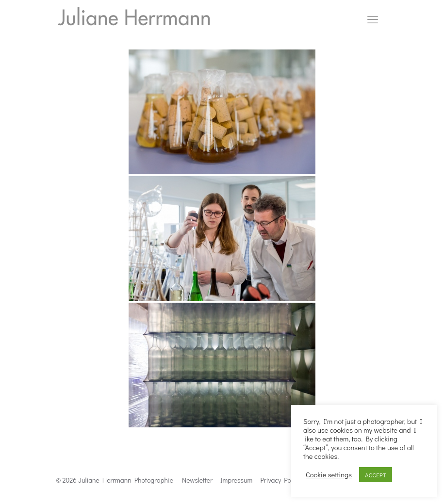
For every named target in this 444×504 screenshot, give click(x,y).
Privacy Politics (283, 480)
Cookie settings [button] (329, 475)
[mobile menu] (373, 19)
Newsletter (197, 480)
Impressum (236, 480)
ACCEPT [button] (376, 475)
